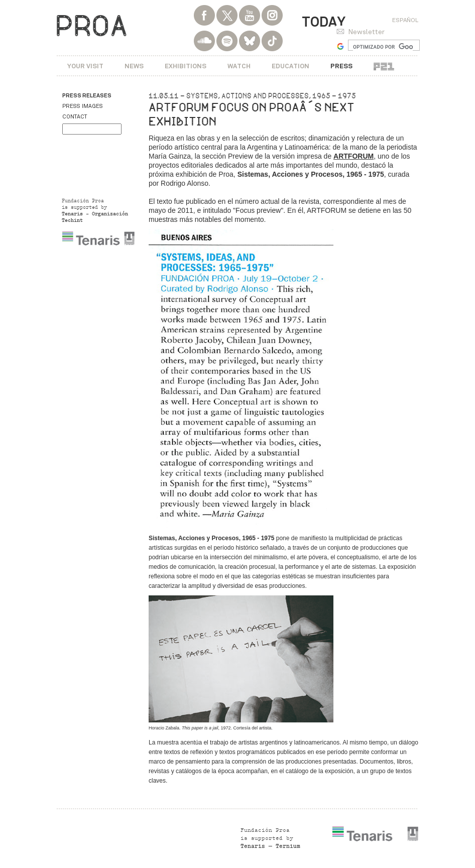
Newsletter (366, 32)
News (134, 66)
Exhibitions (186, 66)
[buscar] (383, 47)
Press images (83, 106)
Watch (239, 66)
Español (405, 20)
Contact (75, 117)
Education (290, 66)
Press (341, 66)
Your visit (85, 66)
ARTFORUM (353, 156)
